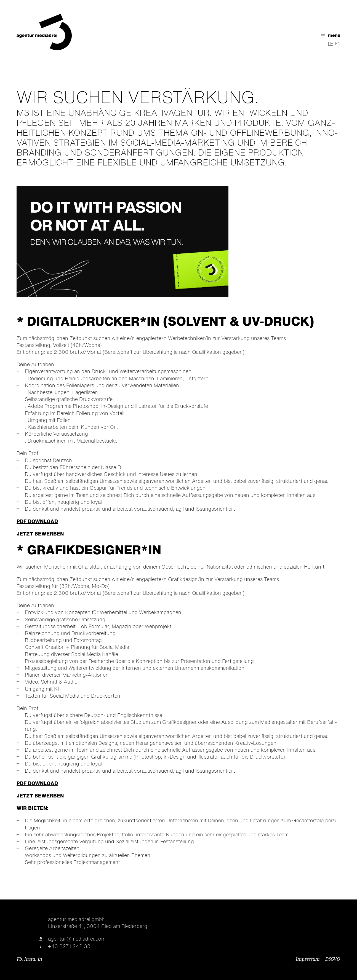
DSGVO (333, 959)
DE (331, 44)
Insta (30, 959)
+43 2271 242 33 (69, 947)
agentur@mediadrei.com (77, 939)
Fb (19, 959)
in (40, 959)
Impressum (308, 959)
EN (338, 44)
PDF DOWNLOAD (37, 522)
